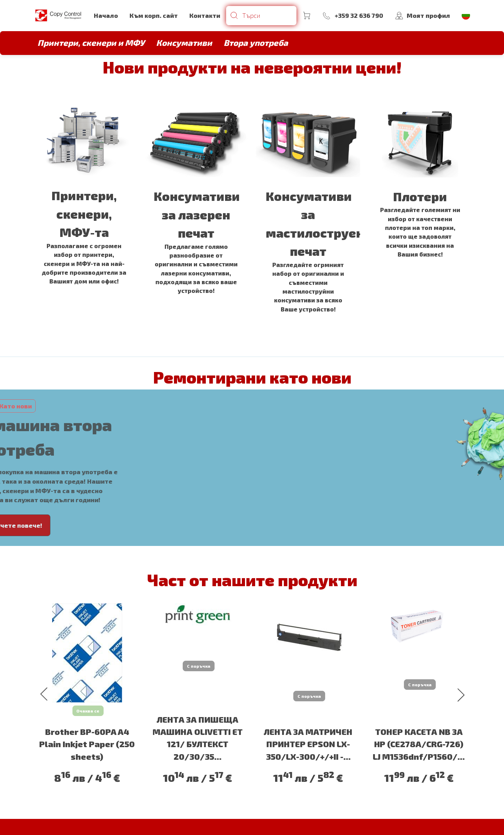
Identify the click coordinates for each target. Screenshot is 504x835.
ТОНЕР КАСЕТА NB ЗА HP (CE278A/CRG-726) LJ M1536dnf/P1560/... (419, 742)
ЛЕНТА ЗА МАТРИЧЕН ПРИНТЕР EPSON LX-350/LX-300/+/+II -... (308, 742)
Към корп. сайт (154, 15)
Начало (106, 15)
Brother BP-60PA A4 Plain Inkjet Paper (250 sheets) (87, 742)
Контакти (205, 15)
